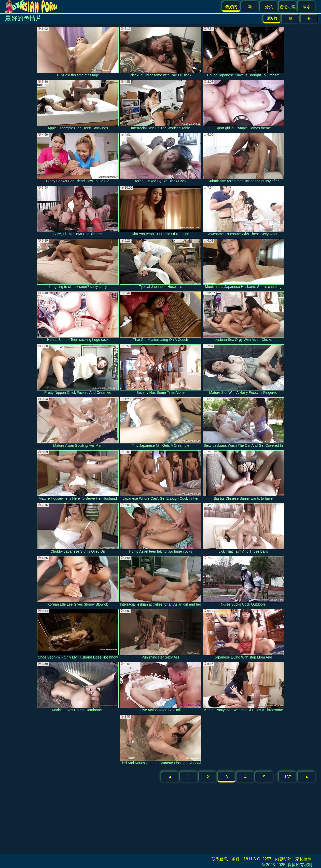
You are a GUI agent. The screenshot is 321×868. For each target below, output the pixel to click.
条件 (236, 859)
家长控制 (303, 859)
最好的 (272, 18)
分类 (269, 7)
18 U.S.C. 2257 (257, 859)
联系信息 (220, 859)
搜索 (306, 7)
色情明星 (288, 7)
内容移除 (283, 859)
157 (288, 777)
